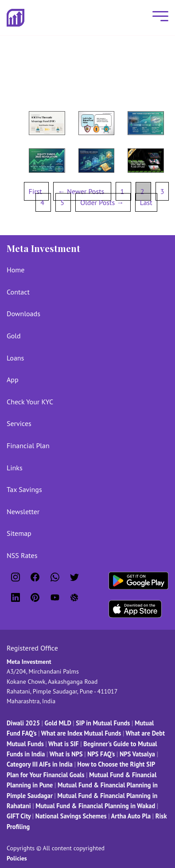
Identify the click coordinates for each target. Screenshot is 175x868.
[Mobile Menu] (158, 18)
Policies (17, 858)
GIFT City (19, 816)
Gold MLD (58, 723)
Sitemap (19, 533)
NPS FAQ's (101, 754)
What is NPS (66, 754)
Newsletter (23, 511)
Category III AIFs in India (40, 764)
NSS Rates (22, 555)
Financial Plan (28, 446)
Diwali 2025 (23, 723)
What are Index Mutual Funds (81, 733)
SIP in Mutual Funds (103, 723)
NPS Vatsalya (137, 754)
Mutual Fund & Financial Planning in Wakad (95, 806)
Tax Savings (24, 489)
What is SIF (64, 744)
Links (15, 468)
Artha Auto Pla (131, 816)
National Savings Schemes (71, 816)
